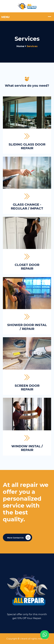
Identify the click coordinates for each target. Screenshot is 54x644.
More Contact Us (19, 538)
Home (20, 46)
